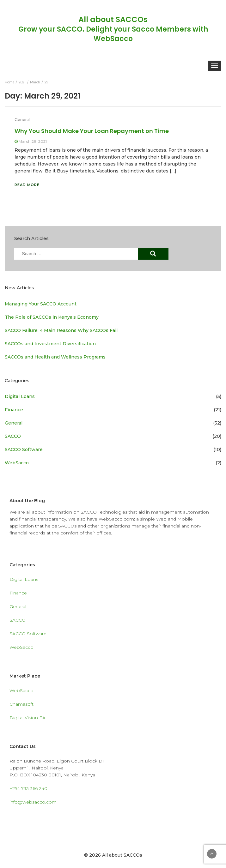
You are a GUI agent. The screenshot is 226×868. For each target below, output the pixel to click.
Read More (27, 185)
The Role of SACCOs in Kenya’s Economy (52, 317)
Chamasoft (21, 704)
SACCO (13, 436)
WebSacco (17, 463)
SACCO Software (24, 449)
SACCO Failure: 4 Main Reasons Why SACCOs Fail (61, 330)
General (22, 120)
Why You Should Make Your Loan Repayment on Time (92, 131)
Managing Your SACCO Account (41, 304)
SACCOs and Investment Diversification (50, 344)
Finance (14, 410)
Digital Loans (20, 396)
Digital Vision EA (27, 718)
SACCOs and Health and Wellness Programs (55, 357)
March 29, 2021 (33, 141)
